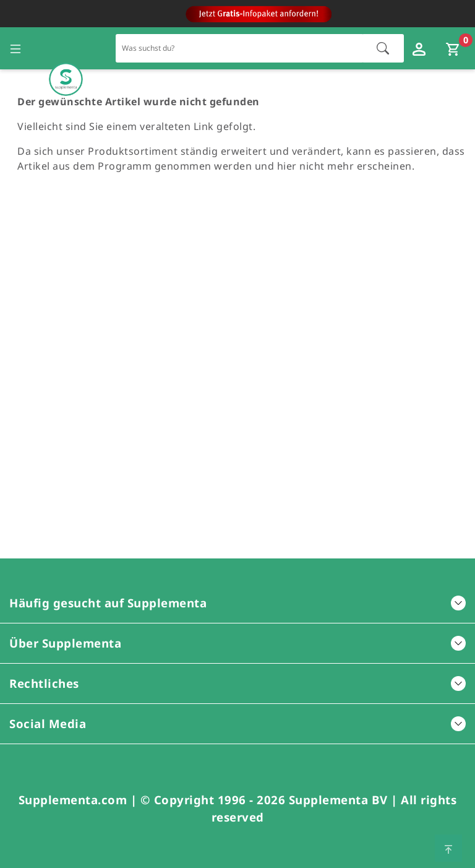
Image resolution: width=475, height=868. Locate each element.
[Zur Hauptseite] (66, 49)
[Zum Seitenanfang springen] (448, 848)
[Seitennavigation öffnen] (15, 48)
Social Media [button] (237, 723)
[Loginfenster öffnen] (421, 48)
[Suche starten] (383, 48)
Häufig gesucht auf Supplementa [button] (237, 603)
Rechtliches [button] (237, 683)
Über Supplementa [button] (237, 643)
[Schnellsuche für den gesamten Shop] (240, 48)
